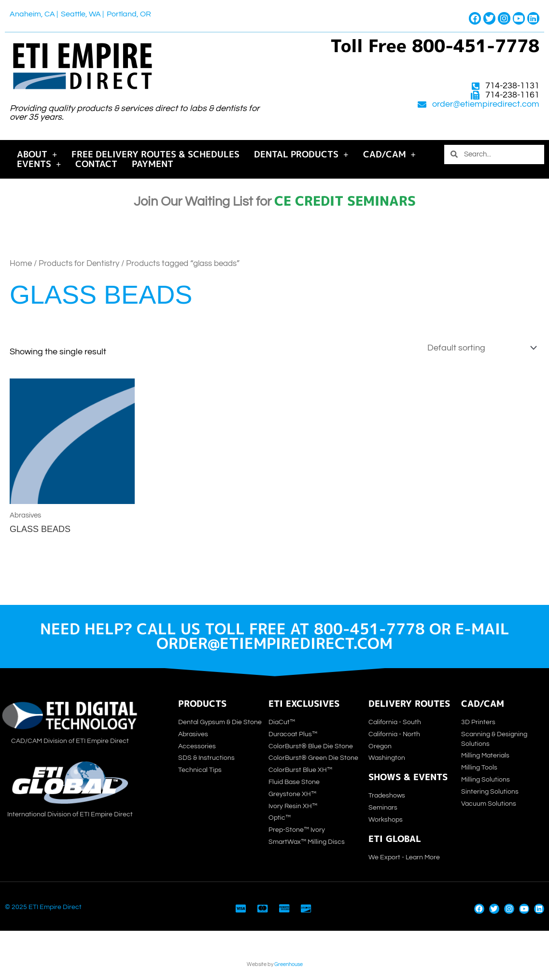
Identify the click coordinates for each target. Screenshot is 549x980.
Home (21, 263)
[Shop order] (480, 348)
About (37, 154)
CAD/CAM (389, 154)
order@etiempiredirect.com (486, 104)
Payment (153, 164)
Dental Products (301, 154)
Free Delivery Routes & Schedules (155, 154)
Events (39, 164)
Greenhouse (289, 964)
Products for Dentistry (79, 263)
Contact (96, 164)
